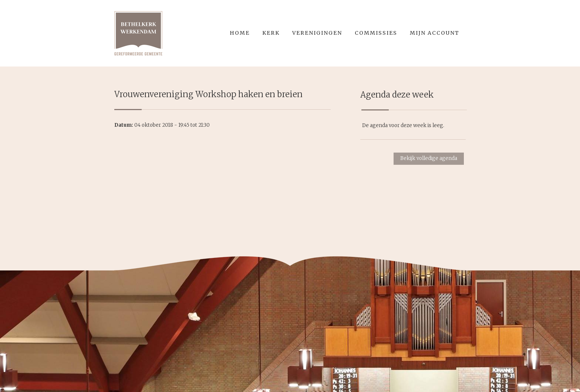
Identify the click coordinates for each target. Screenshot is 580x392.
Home (240, 33)
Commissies (376, 33)
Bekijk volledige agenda (429, 158)
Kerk (271, 33)
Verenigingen (317, 33)
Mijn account (435, 33)
